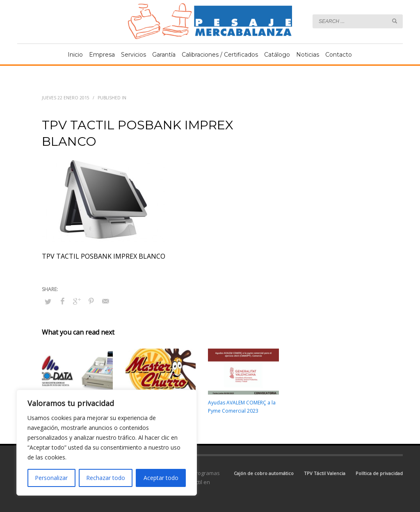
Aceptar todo (161, 478)
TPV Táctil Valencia (325, 473)
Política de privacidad (379, 473)
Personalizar (51, 478)
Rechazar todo (106, 478)
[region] (107, 443)
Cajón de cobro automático (264, 473)
